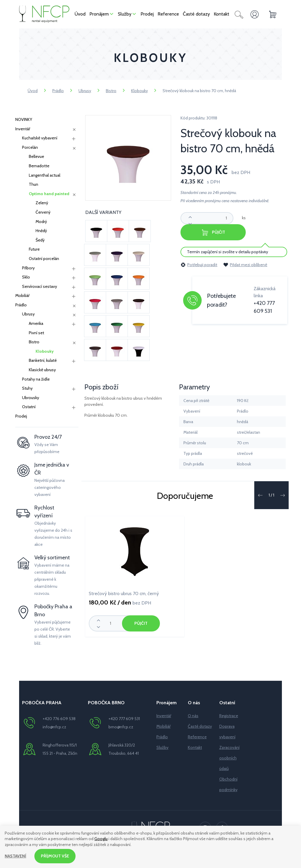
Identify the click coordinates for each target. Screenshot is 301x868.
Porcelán (30, 147)
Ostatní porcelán (44, 259)
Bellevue (36, 156)
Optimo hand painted (49, 194)
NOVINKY (24, 119)
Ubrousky (31, 398)
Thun (34, 184)
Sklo (26, 277)
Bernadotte (39, 166)
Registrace (229, 716)
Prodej (21, 416)
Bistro (111, 91)
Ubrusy (85, 91)
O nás (193, 716)
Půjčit (213, 233)
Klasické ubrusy (42, 370)
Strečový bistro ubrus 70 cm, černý (124, 593)
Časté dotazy (200, 726)
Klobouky (139, 91)
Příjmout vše (55, 856)
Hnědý (41, 231)
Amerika (36, 323)
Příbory (28, 268)
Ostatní (29, 407)
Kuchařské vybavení (40, 138)
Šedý (40, 240)
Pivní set (36, 333)
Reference (197, 737)
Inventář (23, 129)
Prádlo (58, 91)
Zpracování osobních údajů (229, 758)
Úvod (33, 91)
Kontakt (195, 747)
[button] (260, 495)
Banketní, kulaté (43, 360)
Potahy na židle (36, 379)
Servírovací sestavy (40, 286)
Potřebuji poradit (199, 265)
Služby (162, 747)
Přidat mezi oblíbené (245, 265)
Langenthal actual (45, 175)
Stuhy (27, 388)
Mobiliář (22, 295)
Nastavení (15, 856)
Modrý (41, 222)
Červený (43, 212)
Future (34, 249)
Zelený (42, 203)
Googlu (101, 839)
